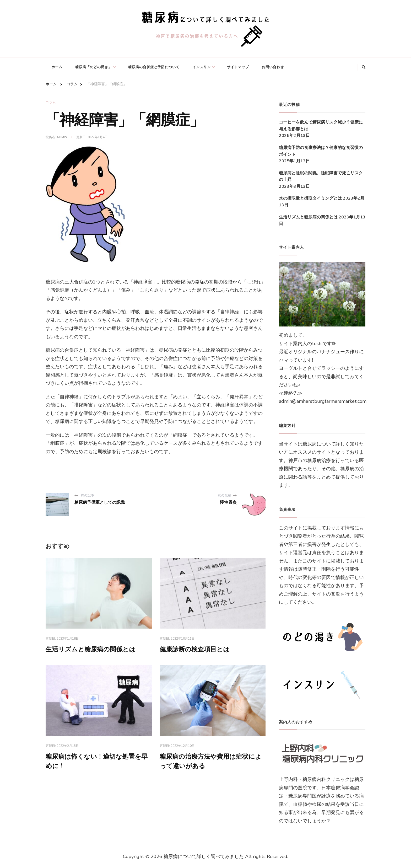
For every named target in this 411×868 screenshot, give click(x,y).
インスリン (202, 67)
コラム (51, 102)
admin (62, 137)
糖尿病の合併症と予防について (154, 67)
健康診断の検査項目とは (195, 650)
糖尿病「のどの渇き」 (94, 67)
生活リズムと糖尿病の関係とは (91, 650)
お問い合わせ (273, 67)
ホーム (57, 67)
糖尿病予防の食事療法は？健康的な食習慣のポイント (321, 151)
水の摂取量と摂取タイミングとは (310, 198)
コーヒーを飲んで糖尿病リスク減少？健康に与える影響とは (321, 126)
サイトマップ (238, 67)
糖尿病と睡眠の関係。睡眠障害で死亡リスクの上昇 (321, 176)
